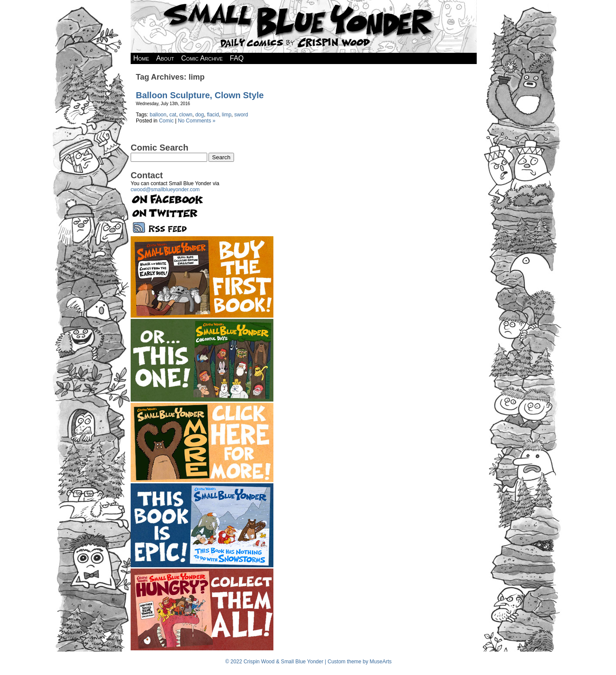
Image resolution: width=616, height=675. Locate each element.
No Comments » (197, 121)
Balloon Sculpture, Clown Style (200, 95)
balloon (158, 115)
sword (241, 115)
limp (227, 115)
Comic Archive (202, 58)
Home (141, 58)
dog (199, 115)
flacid (213, 115)
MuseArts (381, 662)
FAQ (237, 58)
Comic (166, 121)
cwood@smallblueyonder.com (165, 190)
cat (173, 115)
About (165, 58)
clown (186, 115)
